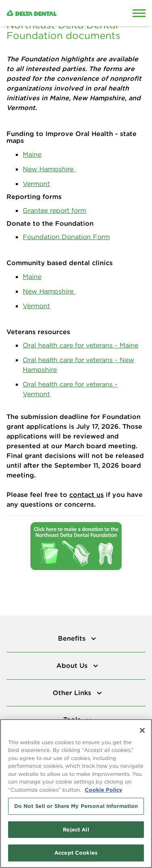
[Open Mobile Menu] (139, 13)
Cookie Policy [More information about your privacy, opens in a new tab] (104, 790)
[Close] (142, 730)
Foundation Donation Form (66, 237)
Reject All (76, 829)
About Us (73, 665)
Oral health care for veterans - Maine (80, 345)
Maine (32, 154)
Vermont (36, 184)
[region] (76, 794)
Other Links (73, 693)
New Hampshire (49, 169)
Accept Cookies (76, 853)
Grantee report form (55, 210)
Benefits (73, 638)
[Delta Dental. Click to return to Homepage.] (57, 13)
